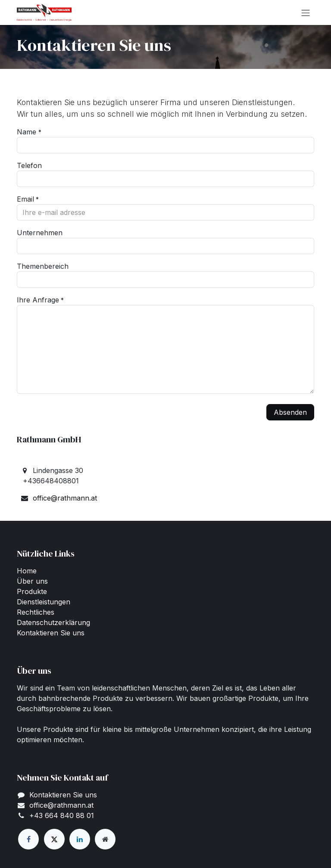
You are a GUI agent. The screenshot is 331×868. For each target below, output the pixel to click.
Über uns (32, 581)
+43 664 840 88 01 (62, 815)
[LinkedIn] (80, 839)
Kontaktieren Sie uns (51, 633)
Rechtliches (36, 612)
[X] (54, 839)
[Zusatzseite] (105, 839)
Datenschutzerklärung (53, 622)
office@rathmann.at (65, 498)
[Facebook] (28, 839)
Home (27, 571)
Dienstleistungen (44, 602)
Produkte (32, 591)
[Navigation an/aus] (306, 12)
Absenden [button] (290, 412)
